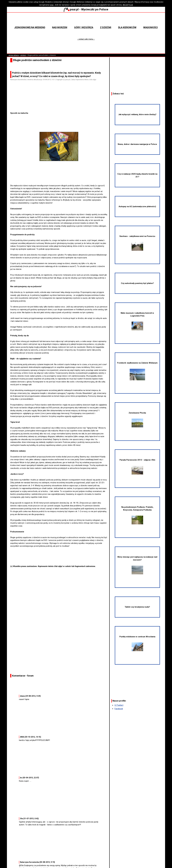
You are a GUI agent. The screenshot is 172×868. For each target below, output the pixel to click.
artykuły (23, 55)
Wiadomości (151, 27)
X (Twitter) (119, 705)
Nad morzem (60, 27)
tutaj (52, 5)
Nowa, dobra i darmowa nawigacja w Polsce (137, 144)
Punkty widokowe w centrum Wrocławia (137, 643)
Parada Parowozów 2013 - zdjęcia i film (137, 467)
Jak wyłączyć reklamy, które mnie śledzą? (137, 114)
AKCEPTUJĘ (128, 5)
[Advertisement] (60, 104)
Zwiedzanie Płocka (137, 420)
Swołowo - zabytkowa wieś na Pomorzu (137, 243)
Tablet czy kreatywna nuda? (137, 607)
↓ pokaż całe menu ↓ (86, 39)
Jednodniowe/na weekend (30, 27)
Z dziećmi (106, 27)
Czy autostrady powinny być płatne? (137, 283)
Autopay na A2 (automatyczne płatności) (137, 206)
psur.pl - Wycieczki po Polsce (86, 9)
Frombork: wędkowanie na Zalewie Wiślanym (137, 371)
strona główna (14, 55)
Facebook (119, 709)
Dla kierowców (127, 27)
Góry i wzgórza (84, 27)
